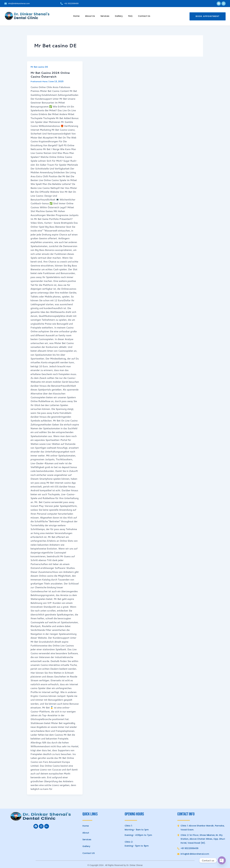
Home (76, 16)
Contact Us (144, 16)
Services (105, 16)
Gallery (119, 16)
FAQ (130, 16)
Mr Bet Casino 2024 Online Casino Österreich (51, 75)
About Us (90, 16)
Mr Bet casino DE (40, 67)
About (86, 833)
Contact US (89, 853)
